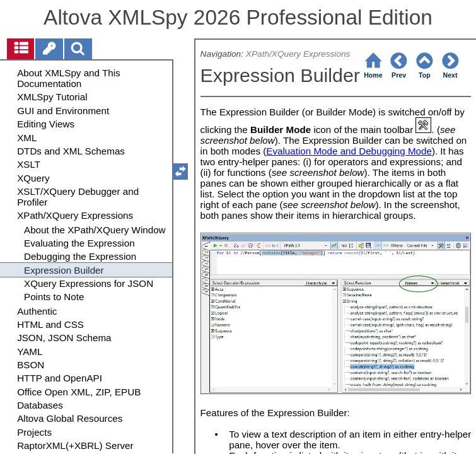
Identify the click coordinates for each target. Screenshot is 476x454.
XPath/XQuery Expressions (298, 54)
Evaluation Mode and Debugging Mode (349, 151)
